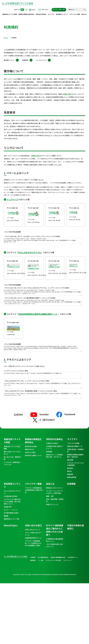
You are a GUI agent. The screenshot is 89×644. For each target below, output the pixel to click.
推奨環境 (33, 568)
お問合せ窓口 (67, 94)
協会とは (84, 14)
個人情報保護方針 (43, 565)
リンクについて (41, 60)
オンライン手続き (58, 9)
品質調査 (49, 459)
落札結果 (70, 468)
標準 (22, 10)
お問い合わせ (45, 9)
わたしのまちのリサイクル (30, 254)
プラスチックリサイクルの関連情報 (75, 472)
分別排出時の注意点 (11, 504)
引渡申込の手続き (52, 451)
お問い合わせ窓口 (33, 533)
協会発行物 (8, 515)
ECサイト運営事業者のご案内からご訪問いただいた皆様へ (55, 538)
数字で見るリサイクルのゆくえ (12, 461)
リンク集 (40, 568)
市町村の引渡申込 (41, 14)
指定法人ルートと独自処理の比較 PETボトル (54, 464)
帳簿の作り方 (29, 457)
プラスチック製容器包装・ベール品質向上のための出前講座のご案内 (33, 551)
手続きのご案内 (30, 460)
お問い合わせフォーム (33, 537)
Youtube (40, 422)
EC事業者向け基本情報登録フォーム (55, 548)
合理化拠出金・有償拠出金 (75, 458)
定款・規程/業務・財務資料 (55, 508)
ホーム (6, 38)
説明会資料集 (72, 485)
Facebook (66, 422)
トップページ (13, 199)
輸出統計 (70, 476)
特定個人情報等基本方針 (58, 565)
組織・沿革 (50, 504)
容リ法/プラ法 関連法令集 (12, 466)
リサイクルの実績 (73, 451)
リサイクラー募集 (75, 14)
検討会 (69, 479)
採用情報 (71, 492)
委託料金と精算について (33, 463)
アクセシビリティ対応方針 (53, 568)
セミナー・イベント (11, 518)
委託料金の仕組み (31, 454)
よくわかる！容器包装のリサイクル (12, 471)
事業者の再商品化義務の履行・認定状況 (75, 464)
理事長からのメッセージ (54, 496)
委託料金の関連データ (75, 454)
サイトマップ (67, 568)
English (32, 10)
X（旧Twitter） (44, 428)
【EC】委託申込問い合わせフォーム (55, 553)
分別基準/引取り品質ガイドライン (55, 455)
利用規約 (33, 565)
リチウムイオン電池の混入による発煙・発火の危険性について (12, 509)
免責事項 (25, 60)
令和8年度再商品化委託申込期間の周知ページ (38, 317)
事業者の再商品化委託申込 (26, 14)
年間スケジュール (52, 512)
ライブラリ (51, 14)
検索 (85, 10)
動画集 (6, 524)
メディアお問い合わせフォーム (33, 542)
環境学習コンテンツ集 (11, 527)
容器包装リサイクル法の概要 (12, 455)
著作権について (9, 60)
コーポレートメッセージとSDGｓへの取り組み (54, 500)
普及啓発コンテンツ (62, 14)
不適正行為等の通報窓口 (75, 535)
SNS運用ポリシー (73, 565)
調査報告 (70, 482)
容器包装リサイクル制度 (10, 14)
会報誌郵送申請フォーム (33, 546)
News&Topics (11, 533)
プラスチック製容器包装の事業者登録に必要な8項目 (34, 498)
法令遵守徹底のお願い (11, 521)
